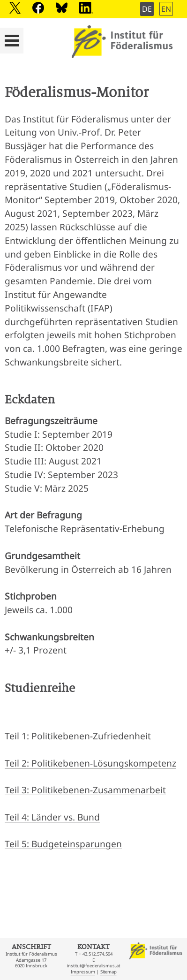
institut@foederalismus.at (93, 966)
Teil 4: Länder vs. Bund (52, 817)
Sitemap (108, 972)
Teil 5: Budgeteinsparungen (63, 844)
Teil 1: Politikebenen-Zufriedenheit (78, 736)
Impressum (83, 972)
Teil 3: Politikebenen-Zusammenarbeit (85, 790)
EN (166, 9)
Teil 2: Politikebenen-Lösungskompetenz (90, 763)
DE (147, 9)
